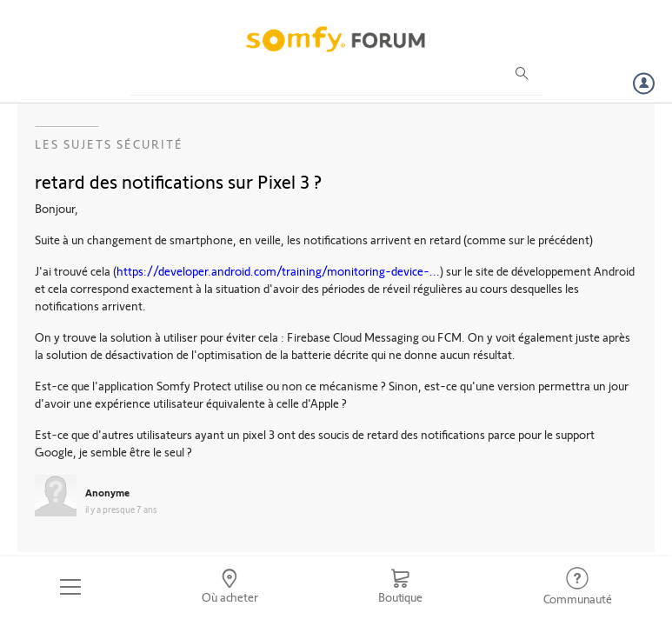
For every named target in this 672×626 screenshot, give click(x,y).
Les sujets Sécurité (109, 144)
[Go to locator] (230, 587)
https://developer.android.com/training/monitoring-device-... (278, 271)
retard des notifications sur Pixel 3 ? (178, 181)
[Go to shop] (400, 587)
